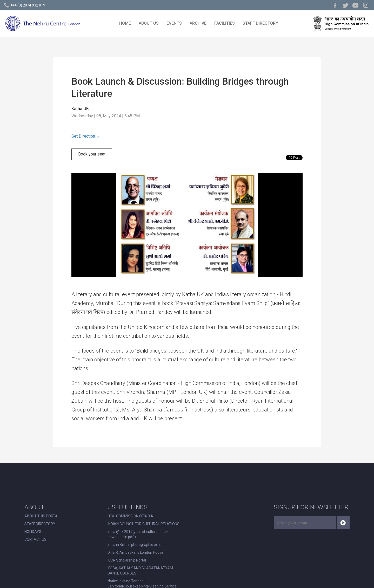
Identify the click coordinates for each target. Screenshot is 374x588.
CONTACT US (35, 539)
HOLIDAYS (33, 532)
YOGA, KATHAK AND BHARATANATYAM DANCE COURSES (140, 571)
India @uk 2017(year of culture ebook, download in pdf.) (138, 534)
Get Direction (85, 136)
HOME (125, 23)
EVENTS (174, 23)
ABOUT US (149, 23)
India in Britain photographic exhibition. (139, 545)
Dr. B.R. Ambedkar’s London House (135, 552)
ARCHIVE (198, 23)
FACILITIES (225, 23)
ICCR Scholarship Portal (127, 560)
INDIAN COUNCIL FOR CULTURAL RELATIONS (143, 524)
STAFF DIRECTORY (260, 23)
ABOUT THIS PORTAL (42, 516)
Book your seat (92, 154)
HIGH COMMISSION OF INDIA (130, 516)
